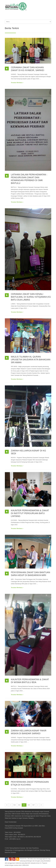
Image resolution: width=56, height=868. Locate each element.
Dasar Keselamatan (11, 822)
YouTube (14, 859)
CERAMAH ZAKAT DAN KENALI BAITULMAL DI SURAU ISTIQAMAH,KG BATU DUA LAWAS (31, 297)
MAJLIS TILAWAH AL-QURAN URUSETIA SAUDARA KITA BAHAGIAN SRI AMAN (31, 360)
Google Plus (10, 859)
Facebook (6, 859)
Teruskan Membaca (17, 83)
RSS (18, 859)
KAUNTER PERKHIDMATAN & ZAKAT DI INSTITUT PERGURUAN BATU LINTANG (30, 513)
